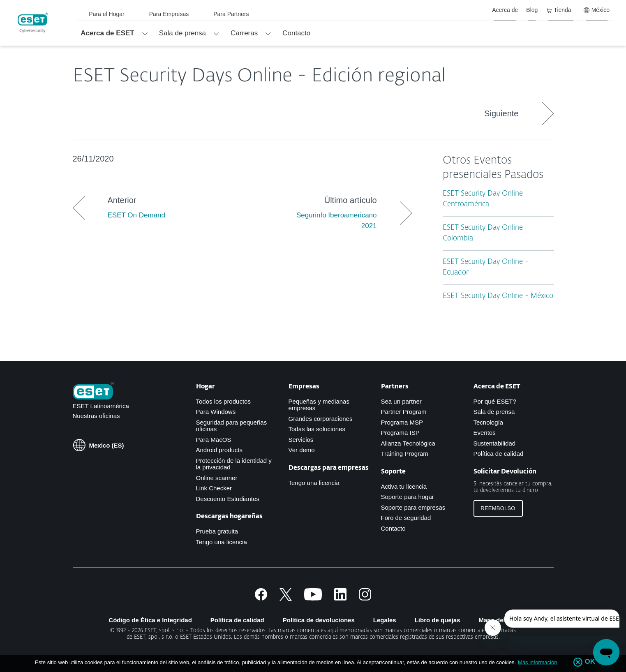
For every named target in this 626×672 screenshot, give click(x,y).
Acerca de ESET (107, 33)
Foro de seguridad (406, 518)
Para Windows (216, 412)
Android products (219, 450)
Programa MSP (402, 422)
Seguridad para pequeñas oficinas (232, 426)
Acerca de (505, 10)
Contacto (296, 33)
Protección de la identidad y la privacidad (234, 464)
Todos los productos (223, 401)
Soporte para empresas (413, 507)
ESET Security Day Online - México (498, 296)
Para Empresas (169, 14)
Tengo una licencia (222, 542)
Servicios (301, 440)
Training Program (405, 454)
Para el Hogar (106, 14)
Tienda (558, 10)
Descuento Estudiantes (228, 499)
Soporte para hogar (408, 497)
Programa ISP (400, 433)
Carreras (244, 33)
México (597, 10)
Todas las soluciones (317, 429)
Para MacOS (214, 440)
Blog (532, 10)
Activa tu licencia (404, 486)
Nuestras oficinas (96, 416)
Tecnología (489, 422)
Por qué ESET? (495, 401)
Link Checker (214, 488)
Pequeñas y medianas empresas (319, 405)
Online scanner (217, 478)
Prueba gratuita (217, 531)
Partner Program (404, 412)
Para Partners (231, 14)
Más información (537, 662)
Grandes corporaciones (321, 419)
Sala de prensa (182, 33)
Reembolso (498, 508)
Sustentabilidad (495, 443)
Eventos (485, 433)
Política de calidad (499, 454)
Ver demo (302, 450)
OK (590, 662)
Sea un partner (401, 401)
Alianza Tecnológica (408, 443)
